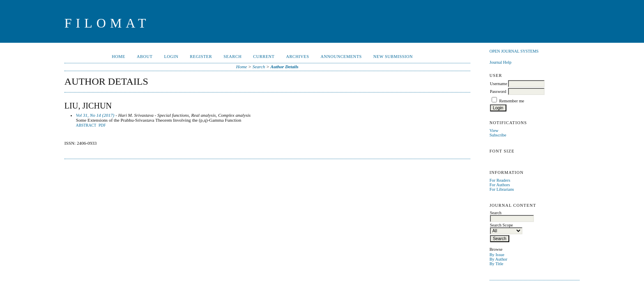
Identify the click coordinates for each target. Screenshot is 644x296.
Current (264, 57)
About (145, 57)
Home (118, 57)
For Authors (500, 185)
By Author (499, 259)
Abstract (86, 125)
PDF (102, 125)
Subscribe (498, 135)
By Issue (497, 255)
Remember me (512, 101)
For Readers (500, 180)
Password (498, 91)
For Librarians (502, 189)
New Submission (393, 57)
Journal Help (500, 62)
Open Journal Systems (514, 51)
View (494, 131)
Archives (297, 57)
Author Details (285, 67)
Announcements (341, 57)
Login (171, 57)
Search (232, 57)
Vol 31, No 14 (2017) (95, 115)
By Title (497, 264)
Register (201, 57)
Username (499, 84)
